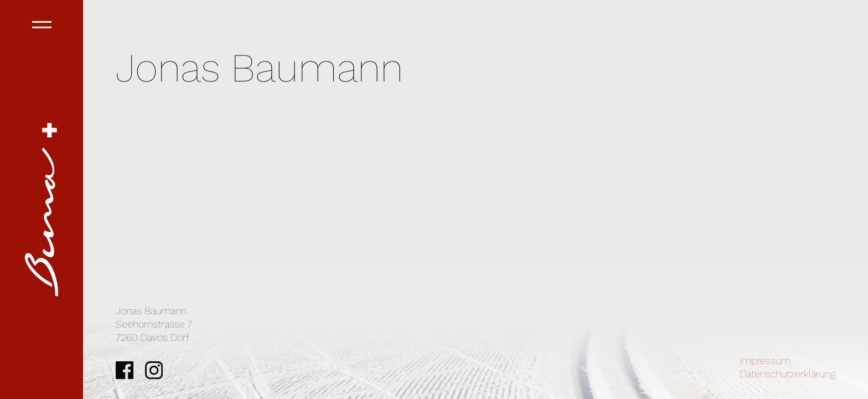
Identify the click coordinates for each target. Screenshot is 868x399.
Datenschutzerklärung (787, 374)
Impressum (765, 360)
